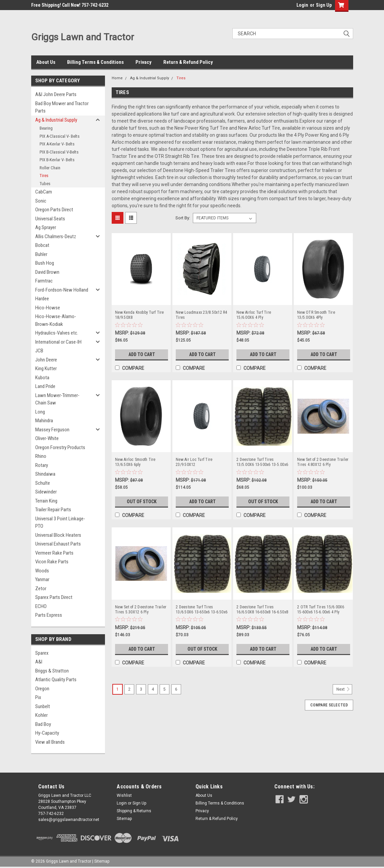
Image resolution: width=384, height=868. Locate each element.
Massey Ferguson (52, 430)
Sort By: (183, 218)
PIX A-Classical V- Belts (60, 136)
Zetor (41, 589)
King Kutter (46, 368)
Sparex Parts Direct (54, 597)
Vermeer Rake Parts (54, 553)
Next (344, 689)
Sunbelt (43, 706)
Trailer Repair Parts (53, 510)
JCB (39, 351)
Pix (38, 697)
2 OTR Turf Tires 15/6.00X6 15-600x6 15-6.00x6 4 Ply (321, 610)
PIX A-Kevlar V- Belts (57, 144)
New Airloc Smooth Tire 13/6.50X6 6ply (135, 462)
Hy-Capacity (47, 733)
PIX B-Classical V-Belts (59, 152)
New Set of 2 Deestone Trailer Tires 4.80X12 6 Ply (323, 462)
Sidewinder (46, 492)
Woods (42, 571)
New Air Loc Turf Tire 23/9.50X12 (194, 462)
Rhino (41, 456)
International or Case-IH (58, 342)
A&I (39, 662)
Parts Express (49, 615)
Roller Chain (50, 168)
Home (117, 78)
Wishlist (124, 795)
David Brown (47, 272)
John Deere (46, 360)
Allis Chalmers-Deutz (56, 236)
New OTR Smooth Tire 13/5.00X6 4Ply (316, 315)
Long (40, 412)
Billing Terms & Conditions (95, 62)
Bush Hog (45, 263)
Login (302, 5)
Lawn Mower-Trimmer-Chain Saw (57, 399)
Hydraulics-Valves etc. (57, 333)
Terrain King (46, 501)
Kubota (42, 378)
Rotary (42, 465)
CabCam (44, 192)
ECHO (41, 606)
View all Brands (50, 742)
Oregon (42, 689)
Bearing (46, 128)
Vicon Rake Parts (52, 562)
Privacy (144, 62)
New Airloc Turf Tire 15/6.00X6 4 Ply (254, 315)
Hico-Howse (48, 308)
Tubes (45, 184)
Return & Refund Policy (188, 62)
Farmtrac (44, 281)
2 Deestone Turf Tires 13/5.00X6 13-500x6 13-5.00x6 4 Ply (262, 462)
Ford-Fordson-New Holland (62, 290)
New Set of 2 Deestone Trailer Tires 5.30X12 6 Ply (141, 610)
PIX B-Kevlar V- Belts (57, 160)
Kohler (41, 715)
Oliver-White (47, 438)
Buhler (41, 254)
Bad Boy (43, 724)
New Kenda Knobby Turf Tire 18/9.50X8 (140, 315)
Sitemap (124, 819)
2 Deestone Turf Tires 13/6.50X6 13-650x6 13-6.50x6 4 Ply (202, 610)
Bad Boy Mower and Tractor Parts (62, 107)
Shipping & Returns (134, 811)
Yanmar (42, 579)
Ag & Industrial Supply (56, 120)
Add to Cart (142, 354)
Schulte (43, 483)
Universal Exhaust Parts (58, 544)
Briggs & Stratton (52, 671)
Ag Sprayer (46, 227)
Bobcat (42, 245)
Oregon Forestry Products (60, 447)
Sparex (42, 653)
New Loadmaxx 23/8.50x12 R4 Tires (202, 315)
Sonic (41, 201)
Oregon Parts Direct (54, 210)
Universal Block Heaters (58, 535)
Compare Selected (329, 705)
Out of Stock (142, 502)
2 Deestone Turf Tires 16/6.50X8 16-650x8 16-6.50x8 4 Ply (262, 610)
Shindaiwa (45, 474)
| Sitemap (101, 861)
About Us (46, 62)
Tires (44, 176)
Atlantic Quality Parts (56, 680)
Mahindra (44, 421)
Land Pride (45, 386)
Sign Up (324, 5)
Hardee (42, 299)
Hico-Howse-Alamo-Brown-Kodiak (56, 320)
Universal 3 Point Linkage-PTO (60, 523)
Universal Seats (50, 219)
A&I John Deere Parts (56, 94)
